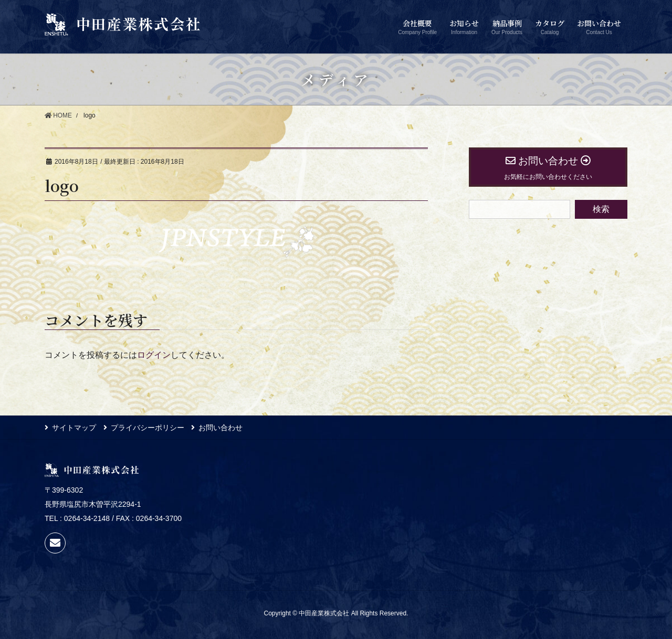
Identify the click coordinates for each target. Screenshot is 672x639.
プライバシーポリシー (148, 428)
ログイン (154, 355)
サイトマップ (74, 428)
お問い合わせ (222, 428)
